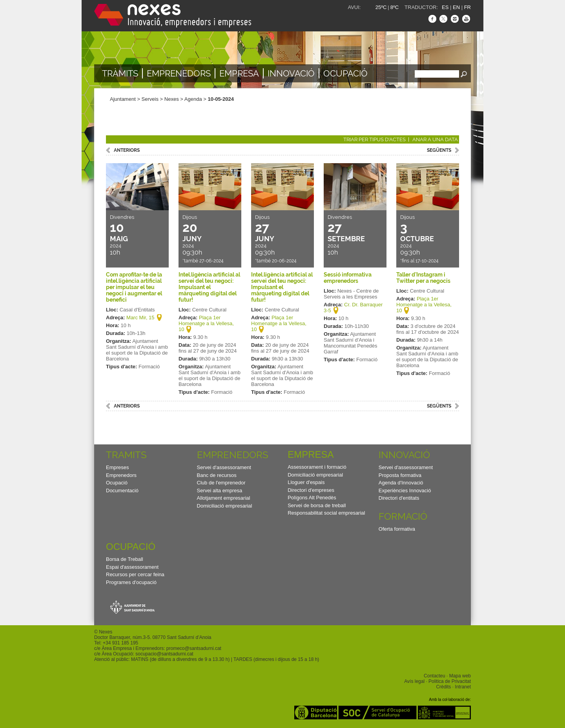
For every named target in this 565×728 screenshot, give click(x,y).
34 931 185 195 (122, 643)
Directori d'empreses (311, 490)
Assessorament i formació (317, 467)
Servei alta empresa (220, 490)
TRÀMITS (120, 73)
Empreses (118, 467)
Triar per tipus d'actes (375, 139)
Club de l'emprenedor (221, 483)
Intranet (463, 687)
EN (456, 7)
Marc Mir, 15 (140, 318)
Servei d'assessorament (224, 467)
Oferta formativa (397, 529)
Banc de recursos (217, 475)
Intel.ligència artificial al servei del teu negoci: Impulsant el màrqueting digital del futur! (209, 287)
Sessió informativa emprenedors (348, 278)
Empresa (239, 73)
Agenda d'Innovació (401, 483)
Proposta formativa (400, 475)
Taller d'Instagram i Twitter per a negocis (423, 278)
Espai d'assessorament (132, 567)
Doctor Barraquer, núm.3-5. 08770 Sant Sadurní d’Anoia (153, 637)
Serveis (150, 99)
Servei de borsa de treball (317, 505)
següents (439, 150)
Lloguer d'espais (306, 482)
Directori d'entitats (399, 498)
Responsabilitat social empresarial (326, 513)
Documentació (122, 490)
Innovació (291, 73)
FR (467, 7)
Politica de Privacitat (450, 681)
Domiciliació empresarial (225, 506)
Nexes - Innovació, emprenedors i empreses (173, 16)
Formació (403, 516)
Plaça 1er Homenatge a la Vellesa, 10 (206, 323)
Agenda (193, 99)
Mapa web (460, 676)
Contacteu (435, 676)
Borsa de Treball (125, 559)
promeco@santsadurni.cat (194, 648)
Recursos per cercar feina (135, 574)
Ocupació (345, 73)
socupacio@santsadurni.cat (164, 654)
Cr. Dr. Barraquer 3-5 (353, 308)
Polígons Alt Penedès (312, 498)
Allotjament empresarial (224, 498)
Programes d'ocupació (131, 582)
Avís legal (414, 681)
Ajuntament (123, 99)
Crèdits (443, 687)
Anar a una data (435, 139)
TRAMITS (126, 455)
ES (445, 7)
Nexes (172, 99)
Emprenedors (179, 73)
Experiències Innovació (405, 490)
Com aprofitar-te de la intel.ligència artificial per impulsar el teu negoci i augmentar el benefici (134, 287)
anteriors (127, 150)
